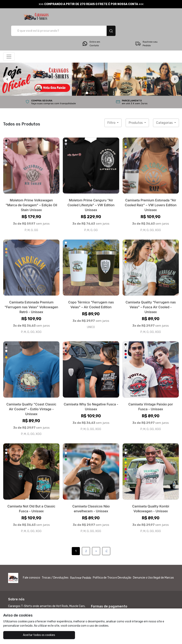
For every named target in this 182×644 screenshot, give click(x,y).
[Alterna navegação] (9, 42)
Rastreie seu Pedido (146, 29)
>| (106, 537)
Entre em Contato (91, 29)
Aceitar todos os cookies (33, 635)
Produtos (136, 109)
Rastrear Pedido (81, 564)
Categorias (165, 109)
